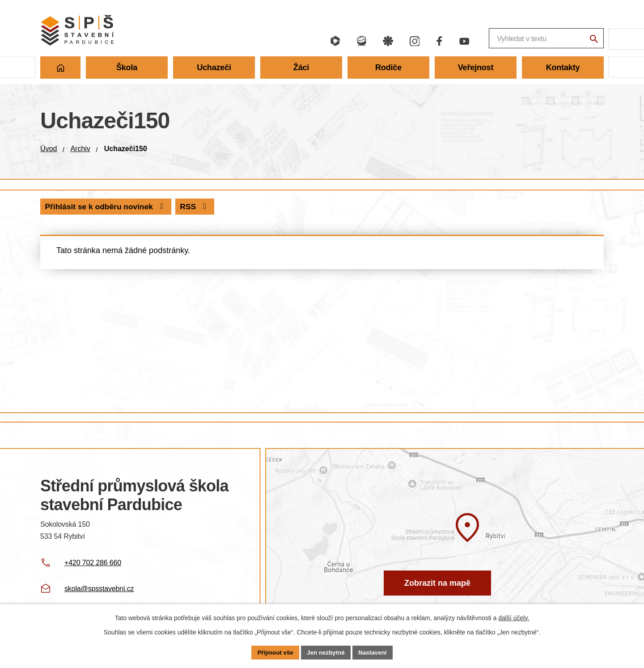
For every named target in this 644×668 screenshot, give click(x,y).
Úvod (49, 149)
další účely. (514, 617)
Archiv (80, 149)
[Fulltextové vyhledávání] (497, 39)
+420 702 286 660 (93, 563)
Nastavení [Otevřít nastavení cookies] (375, 652)
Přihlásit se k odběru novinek (153, 207)
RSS (61, 207)
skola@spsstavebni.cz (99, 589)
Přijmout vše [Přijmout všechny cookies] (273, 652)
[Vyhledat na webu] (593, 40)
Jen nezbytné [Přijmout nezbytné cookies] (326, 652)
